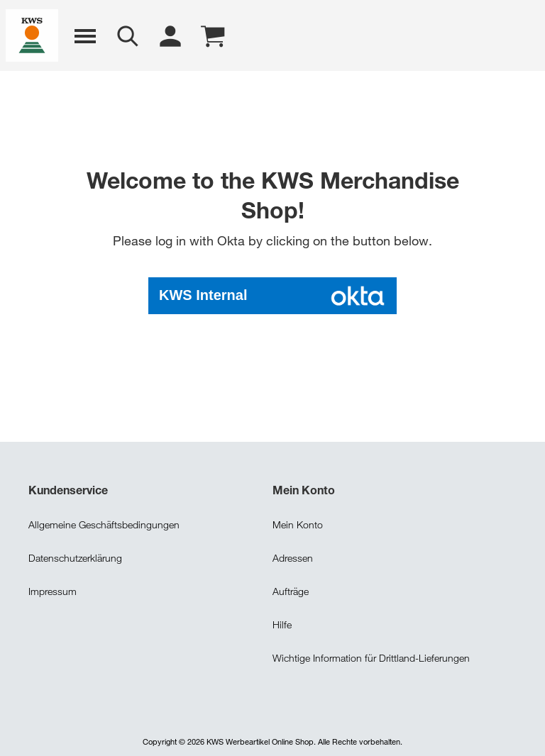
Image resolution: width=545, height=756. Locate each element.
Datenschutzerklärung (75, 556)
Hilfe (282, 623)
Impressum (53, 590)
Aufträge (291, 590)
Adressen (293, 556)
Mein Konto (298, 523)
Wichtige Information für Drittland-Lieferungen (371, 656)
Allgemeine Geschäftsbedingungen (104, 523)
